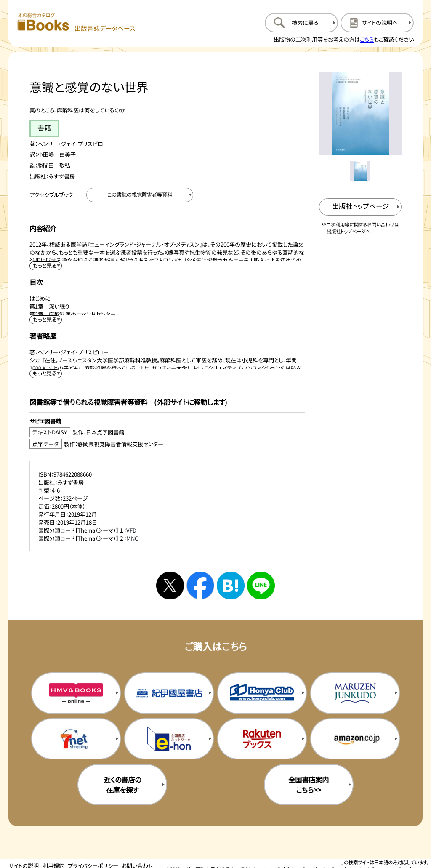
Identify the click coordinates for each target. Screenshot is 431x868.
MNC (132, 538)
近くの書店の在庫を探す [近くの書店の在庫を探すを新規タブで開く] (122, 785)
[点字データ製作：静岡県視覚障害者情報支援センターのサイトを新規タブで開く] (167, 444)
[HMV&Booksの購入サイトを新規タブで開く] (76, 693)
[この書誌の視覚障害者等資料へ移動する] (140, 195)
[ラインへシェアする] (261, 586)
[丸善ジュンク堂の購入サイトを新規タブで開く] (355, 693)
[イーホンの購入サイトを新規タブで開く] (169, 739)
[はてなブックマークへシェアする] (231, 586)
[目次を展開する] (46, 320)
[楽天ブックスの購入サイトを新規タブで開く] (262, 739)
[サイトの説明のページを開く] (377, 23)
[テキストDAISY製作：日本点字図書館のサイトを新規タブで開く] (167, 432)
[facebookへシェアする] (200, 586)
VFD (131, 530)
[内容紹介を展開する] (46, 266)
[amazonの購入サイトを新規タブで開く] (355, 739)
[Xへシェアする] (170, 586)
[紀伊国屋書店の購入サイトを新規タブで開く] (169, 693)
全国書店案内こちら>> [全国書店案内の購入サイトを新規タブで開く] (309, 785)
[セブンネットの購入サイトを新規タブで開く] (76, 739)
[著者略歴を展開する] (46, 374)
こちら (367, 39)
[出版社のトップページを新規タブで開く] (360, 207)
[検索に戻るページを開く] (301, 23)
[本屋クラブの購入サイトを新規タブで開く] (262, 693)
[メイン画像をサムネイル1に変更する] (360, 171)
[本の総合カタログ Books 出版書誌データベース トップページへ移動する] (76, 23)
